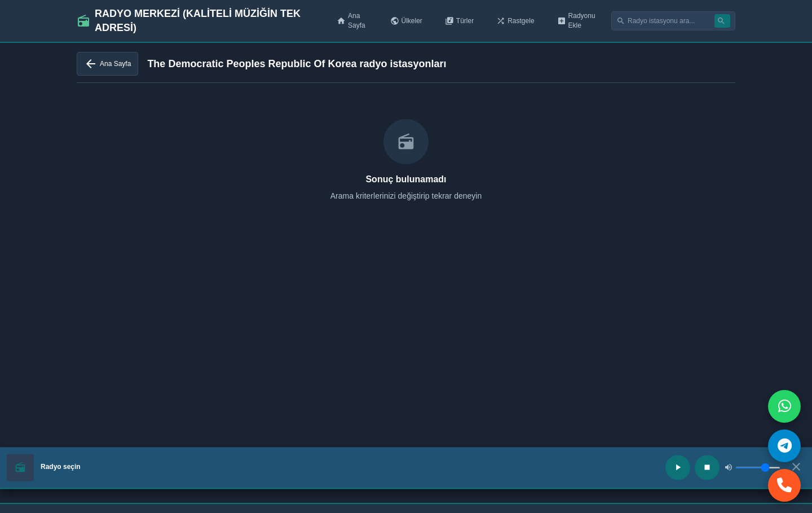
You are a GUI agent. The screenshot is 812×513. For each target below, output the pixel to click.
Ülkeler (406, 21)
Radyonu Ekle (576, 21)
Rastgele (515, 21)
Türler (459, 21)
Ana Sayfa (351, 21)
